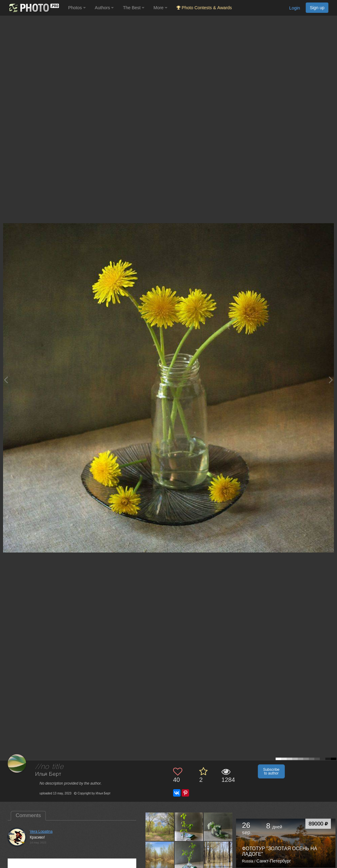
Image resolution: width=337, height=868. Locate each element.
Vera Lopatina (41, 832)
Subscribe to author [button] (271, 771)
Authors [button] (104, 8)
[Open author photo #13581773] (160, 827)
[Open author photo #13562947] (189, 856)
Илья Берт (48, 774)
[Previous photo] (6, 380)
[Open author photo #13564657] (160, 856)
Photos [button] (77, 8)
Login (294, 8)
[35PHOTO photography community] (33, 8)
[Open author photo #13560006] (218, 856)
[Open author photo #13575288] (218, 827)
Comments (28, 815)
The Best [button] (134, 8)
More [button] (160, 8)
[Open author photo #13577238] (189, 827)
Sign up (317, 8)
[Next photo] (331, 380)
